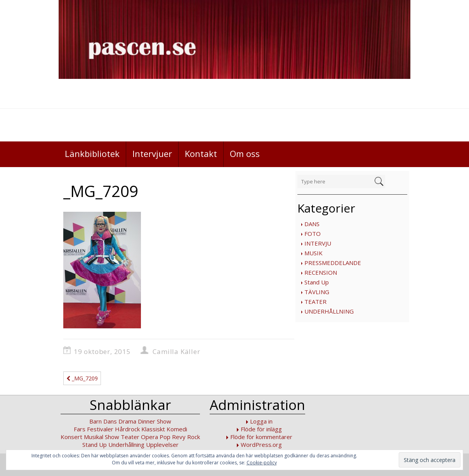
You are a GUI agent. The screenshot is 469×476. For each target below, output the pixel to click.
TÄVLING (317, 292)
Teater (130, 437)
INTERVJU (318, 243)
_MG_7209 (82, 378)
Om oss (245, 153)
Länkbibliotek (92, 153)
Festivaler (100, 429)
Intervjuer (152, 153)
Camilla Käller (176, 351)
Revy (179, 437)
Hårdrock (127, 429)
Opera (149, 437)
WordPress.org (261, 445)
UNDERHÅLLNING (329, 311)
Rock (194, 437)
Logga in (261, 421)
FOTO (313, 234)
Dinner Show (155, 421)
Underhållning (126, 445)
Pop (165, 437)
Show (112, 437)
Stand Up (317, 282)
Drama (127, 421)
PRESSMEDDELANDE (333, 263)
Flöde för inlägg (261, 429)
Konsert (71, 437)
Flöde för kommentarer (261, 437)
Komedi (177, 429)
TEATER (315, 302)
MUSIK (314, 253)
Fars (80, 429)
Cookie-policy (262, 463)
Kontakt (201, 153)
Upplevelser (162, 445)
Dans (110, 421)
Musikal (94, 437)
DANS (312, 224)
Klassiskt (153, 429)
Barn (96, 421)
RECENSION (321, 272)
